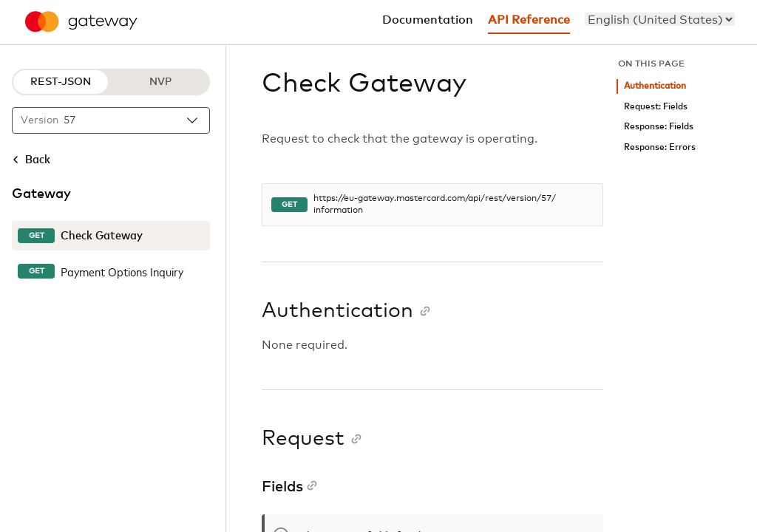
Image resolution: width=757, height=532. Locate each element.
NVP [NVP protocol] (160, 82)
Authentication (655, 86)
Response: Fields (659, 127)
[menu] (660, 19)
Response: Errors (660, 147)
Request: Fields (656, 107)
